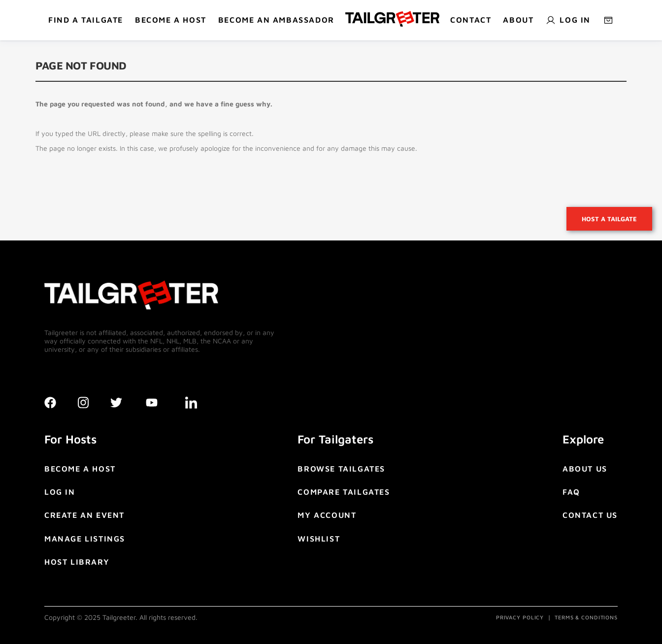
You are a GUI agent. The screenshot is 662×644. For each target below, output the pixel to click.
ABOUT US (585, 469)
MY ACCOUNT (327, 515)
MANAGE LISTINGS (85, 539)
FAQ (571, 492)
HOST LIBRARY (77, 562)
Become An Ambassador (276, 20)
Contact (471, 20)
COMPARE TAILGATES (344, 492)
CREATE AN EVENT (84, 515)
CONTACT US (590, 515)
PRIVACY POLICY (520, 617)
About (518, 20)
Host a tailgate (609, 219)
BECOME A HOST (171, 20)
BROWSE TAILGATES (341, 469)
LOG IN (60, 492)
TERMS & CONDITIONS (586, 617)
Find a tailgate (86, 20)
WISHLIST (319, 539)
